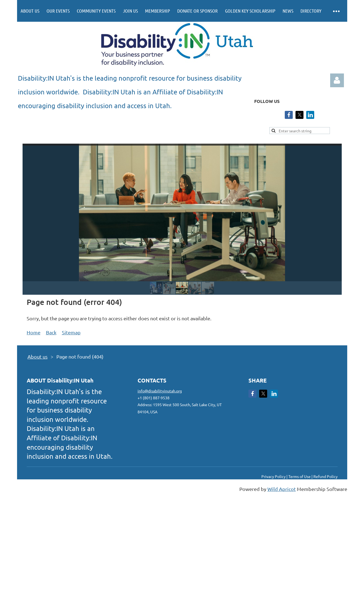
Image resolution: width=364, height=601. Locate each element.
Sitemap (71, 332)
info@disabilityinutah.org (160, 391)
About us (38, 356)
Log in (337, 80)
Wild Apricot (282, 489)
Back (51, 332)
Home (34, 332)
